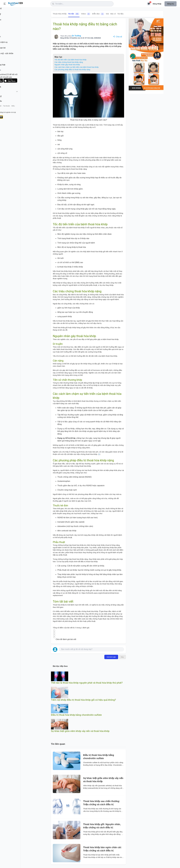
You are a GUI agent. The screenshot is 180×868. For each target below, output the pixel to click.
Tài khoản (20, 109)
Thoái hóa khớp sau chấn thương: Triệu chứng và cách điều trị (101, 803)
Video (86, 14)
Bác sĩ (113, 14)
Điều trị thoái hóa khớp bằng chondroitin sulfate (76, 715)
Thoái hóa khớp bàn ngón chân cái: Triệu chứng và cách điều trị (102, 849)
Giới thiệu (5, 109)
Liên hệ (13, 109)
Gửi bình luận (111, 657)
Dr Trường (76, 36)
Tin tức (74, 14)
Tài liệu (120, 14)
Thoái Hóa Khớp (60, 14)
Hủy (122, 657)
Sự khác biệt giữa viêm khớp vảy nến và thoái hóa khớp (80, 731)
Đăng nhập (157, 4)
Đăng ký (171, 4)
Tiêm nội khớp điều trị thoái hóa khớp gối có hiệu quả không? (83, 700)
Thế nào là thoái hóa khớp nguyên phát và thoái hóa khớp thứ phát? (87, 683)
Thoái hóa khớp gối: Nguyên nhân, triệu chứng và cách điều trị (102, 826)
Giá (107, 14)
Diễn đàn (98, 14)
